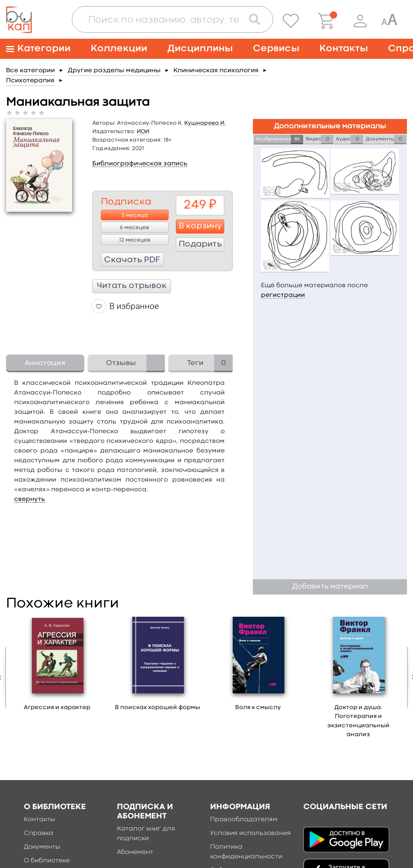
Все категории (30, 71)
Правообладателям (244, 820)
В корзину (200, 226)
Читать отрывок (132, 286)
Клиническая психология (216, 71)
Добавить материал (330, 587)
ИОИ (143, 131)
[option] (57, 667)
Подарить (200, 244)
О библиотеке (47, 861)
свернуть (29, 499)
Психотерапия (30, 81)
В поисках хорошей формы (157, 708)
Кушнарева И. (205, 123)
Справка (39, 833)
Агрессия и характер (57, 708)
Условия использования (250, 833)
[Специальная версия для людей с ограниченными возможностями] (389, 21)
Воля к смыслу (258, 708)
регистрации (283, 295)
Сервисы (276, 49)
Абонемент (135, 852)
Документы (42, 847)
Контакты (344, 49)
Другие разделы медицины (114, 71)
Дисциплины (200, 49)
